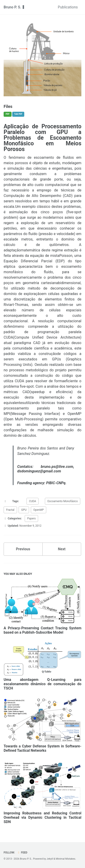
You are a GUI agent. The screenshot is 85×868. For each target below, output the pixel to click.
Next (62, 549)
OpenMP (39, 510)
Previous (23, 549)
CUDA (33, 501)
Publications (68, 7)
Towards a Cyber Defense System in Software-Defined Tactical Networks (42, 748)
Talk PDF (18, 114)
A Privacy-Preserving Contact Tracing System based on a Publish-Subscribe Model (42, 630)
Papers (31, 518)
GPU (24, 510)
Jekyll (50, 859)
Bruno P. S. (13, 7)
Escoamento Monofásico (63, 501)
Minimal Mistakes (66, 859)
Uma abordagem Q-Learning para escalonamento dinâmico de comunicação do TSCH (42, 684)
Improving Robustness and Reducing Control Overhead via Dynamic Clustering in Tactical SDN (42, 817)
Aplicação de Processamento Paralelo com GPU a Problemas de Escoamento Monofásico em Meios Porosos (42, 138)
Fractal (10, 510)
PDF (8, 114)
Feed (22, 853)
